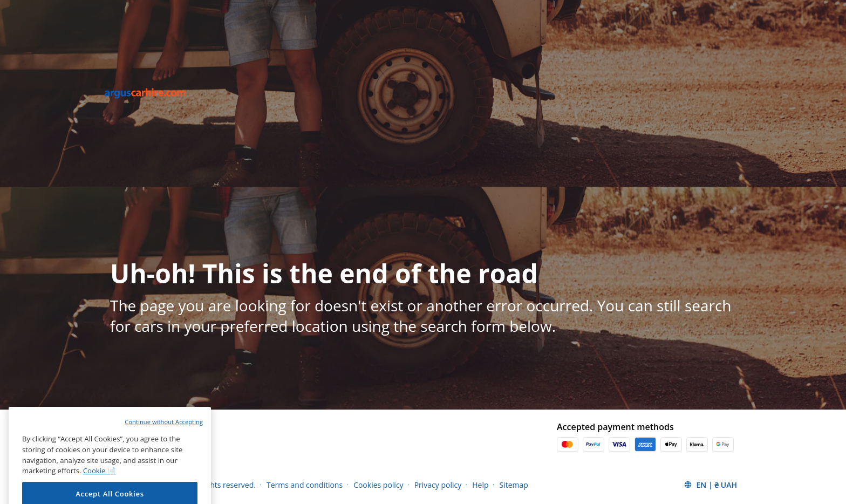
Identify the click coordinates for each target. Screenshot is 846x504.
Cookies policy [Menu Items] (378, 485)
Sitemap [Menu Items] (514, 485)
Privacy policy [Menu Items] (438, 485)
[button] (710, 485)
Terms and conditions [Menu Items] (305, 485)
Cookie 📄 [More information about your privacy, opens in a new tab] (100, 480)
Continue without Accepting (164, 431)
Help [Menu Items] (480, 485)
